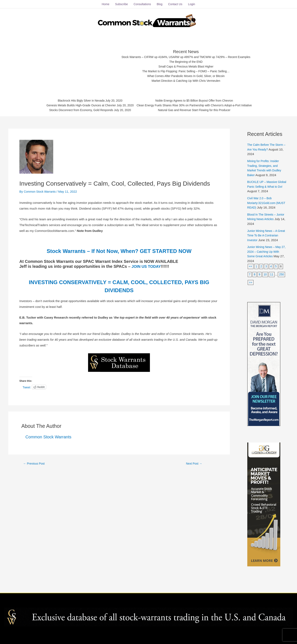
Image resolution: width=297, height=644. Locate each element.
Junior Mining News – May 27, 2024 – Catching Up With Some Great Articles (265, 258)
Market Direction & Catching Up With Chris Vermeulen (186, 80)
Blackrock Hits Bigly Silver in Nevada (76, 99)
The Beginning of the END (186, 59)
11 (272, 281)
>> (259, 289)
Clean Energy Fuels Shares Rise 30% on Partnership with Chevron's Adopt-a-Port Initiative (198, 104)
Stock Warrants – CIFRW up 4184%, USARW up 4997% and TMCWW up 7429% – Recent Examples (186, 54)
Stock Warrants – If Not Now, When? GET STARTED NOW (119, 248)
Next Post (194, 461)
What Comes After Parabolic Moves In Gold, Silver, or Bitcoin (186, 75)
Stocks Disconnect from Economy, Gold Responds (76, 109)
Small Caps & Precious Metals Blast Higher (186, 64)
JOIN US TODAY (147, 263)
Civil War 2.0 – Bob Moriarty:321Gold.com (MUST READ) (263, 200)
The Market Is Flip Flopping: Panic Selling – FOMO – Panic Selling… (186, 69)
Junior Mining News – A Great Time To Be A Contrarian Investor (263, 237)
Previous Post (35, 461)
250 (252, 289)
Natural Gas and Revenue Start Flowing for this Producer (198, 109)
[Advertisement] (79, 63)
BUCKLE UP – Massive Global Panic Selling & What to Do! (267, 184)
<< (251, 273)
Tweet (27, 385)
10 (266, 281)
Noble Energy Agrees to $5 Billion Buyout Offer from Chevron (198, 99)
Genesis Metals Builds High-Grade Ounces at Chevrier (76, 104)
